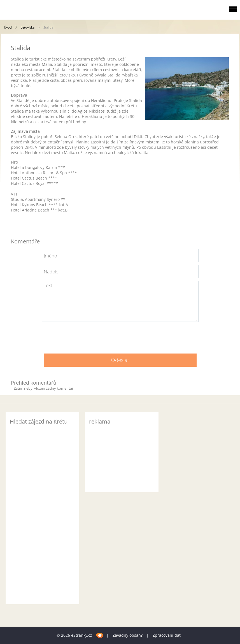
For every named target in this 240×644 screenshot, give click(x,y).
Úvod (8, 27)
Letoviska (28, 27)
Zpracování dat (167, 635)
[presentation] (120, 336)
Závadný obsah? (128, 635)
